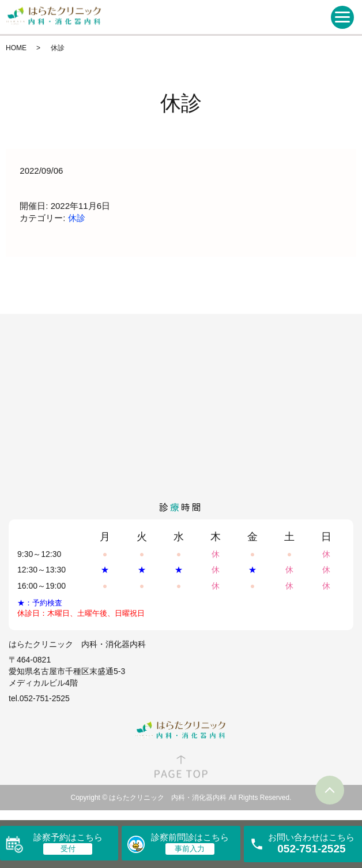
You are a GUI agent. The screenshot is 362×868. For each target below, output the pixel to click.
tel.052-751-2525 (39, 698)
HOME (16, 48)
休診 (77, 218)
